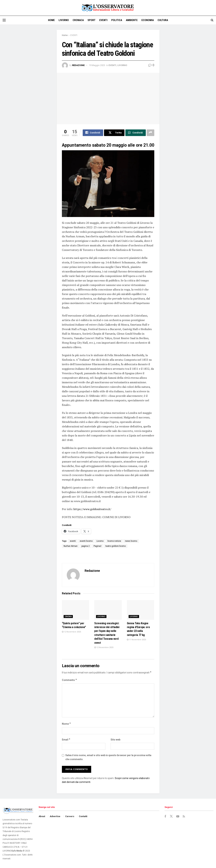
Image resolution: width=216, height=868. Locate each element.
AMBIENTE (132, 20)
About (42, 816)
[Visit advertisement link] (213, 8)
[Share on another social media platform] (150, 133)
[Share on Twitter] (114, 133)
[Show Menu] (4, 20)
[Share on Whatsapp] (136, 133)
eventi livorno (86, 541)
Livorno (100, 541)
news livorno (131, 541)
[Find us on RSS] (184, 817)
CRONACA (78, 20)
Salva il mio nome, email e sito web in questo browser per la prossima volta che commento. (108, 757)
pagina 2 (86, 546)
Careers (70, 816)
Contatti (83, 816)
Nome (66, 724)
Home (51, 20)
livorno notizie (114, 541)
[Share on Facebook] (93, 133)
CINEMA (68, 617)
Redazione (78, 65)
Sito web (115, 740)
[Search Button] (212, 20)
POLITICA (117, 20)
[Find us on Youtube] (178, 817)
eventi (73, 541)
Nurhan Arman (71, 546)
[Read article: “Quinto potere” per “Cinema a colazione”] (76, 610)
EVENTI (103, 20)
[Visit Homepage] (108, 8)
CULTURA (163, 20)
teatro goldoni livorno (116, 546)
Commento (70, 680)
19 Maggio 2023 (97, 65)
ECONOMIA (148, 20)
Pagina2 (98, 546)
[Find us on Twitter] (171, 817)
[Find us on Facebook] (165, 817)
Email (66, 740)
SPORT (92, 20)
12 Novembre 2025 (71, 632)
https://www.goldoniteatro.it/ (92, 509)
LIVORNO (64, 20)
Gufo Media (17, 851)
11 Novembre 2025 (136, 640)
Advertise (55, 816)
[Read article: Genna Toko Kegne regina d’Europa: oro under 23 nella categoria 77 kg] (141, 610)
